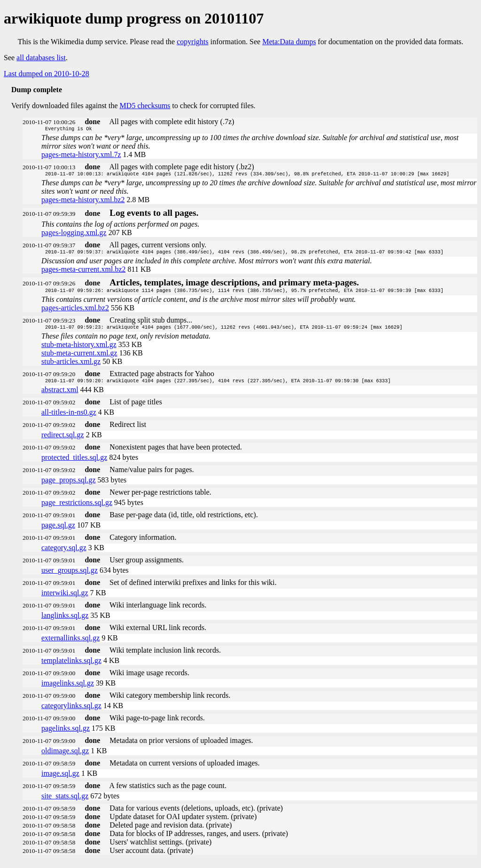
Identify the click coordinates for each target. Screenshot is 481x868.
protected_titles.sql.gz (74, 463)
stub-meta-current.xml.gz (79, 358)
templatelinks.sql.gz (71, 666)
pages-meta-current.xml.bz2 (83, 272)
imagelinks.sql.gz (68, 689)
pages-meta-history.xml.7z (81, 155)
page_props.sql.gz (69, 485)
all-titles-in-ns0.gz (69, 418)
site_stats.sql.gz (65, 801)
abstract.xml (60, 395)
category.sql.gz (64, 553)
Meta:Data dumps (289, 42)
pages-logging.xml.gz (74, 234)
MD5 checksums (145, 106)
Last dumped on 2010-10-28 (47, 74)
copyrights (193, 42)
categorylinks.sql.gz (71, 711)
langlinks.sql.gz (65, 621)
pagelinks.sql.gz (66, 734)
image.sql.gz (60, 779)
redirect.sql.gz (63, 440)
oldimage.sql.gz (65, 756)
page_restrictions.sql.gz (77, 508)
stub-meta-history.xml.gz (79, 349)
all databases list (41, 58)
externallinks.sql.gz (70, 643)
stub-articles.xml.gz (71, 366)
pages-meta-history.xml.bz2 (83, 201)
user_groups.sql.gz (70, 576)
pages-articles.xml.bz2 (75, 312)
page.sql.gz (58, 531)
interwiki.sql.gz (65, 598)
